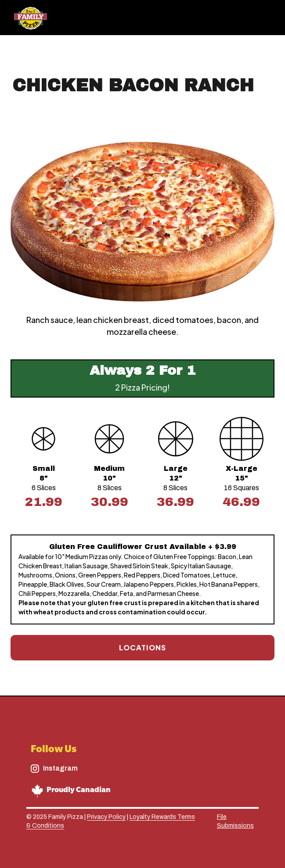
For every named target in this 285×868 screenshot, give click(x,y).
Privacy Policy (106, 817)
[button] (264, 18)
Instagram (60, 768)
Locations (142, 647)
